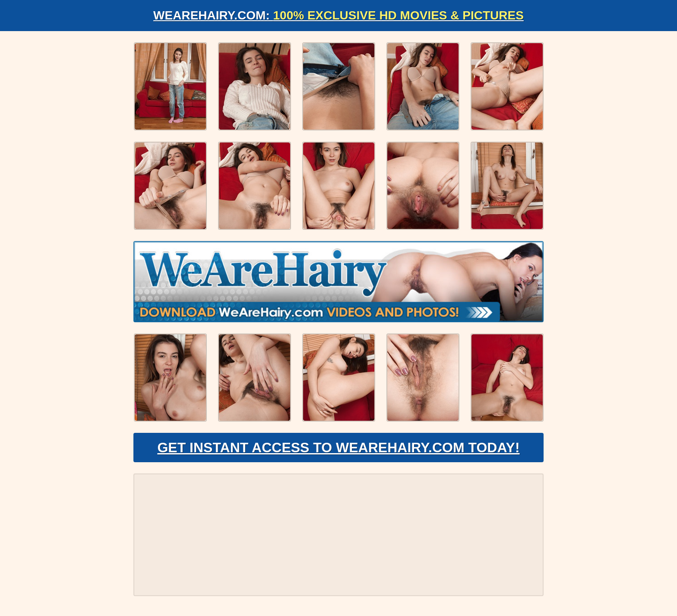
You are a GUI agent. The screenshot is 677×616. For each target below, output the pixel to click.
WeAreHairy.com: (338, 15)
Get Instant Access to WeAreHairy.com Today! (338, 448)
